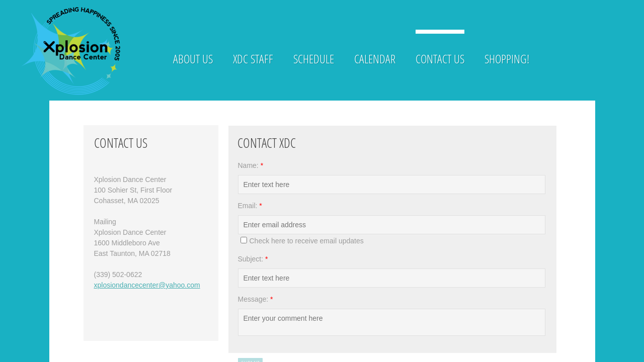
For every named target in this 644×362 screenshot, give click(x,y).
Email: (250, 206)
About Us (193, 59)
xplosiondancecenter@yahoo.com (147, 285)
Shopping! (507, 59)
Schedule (314, 59)
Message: (256, 299)
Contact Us (440, 59)
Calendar (375, 59)
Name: (251, 165)
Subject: (253, 259)
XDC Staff (253, 59)
